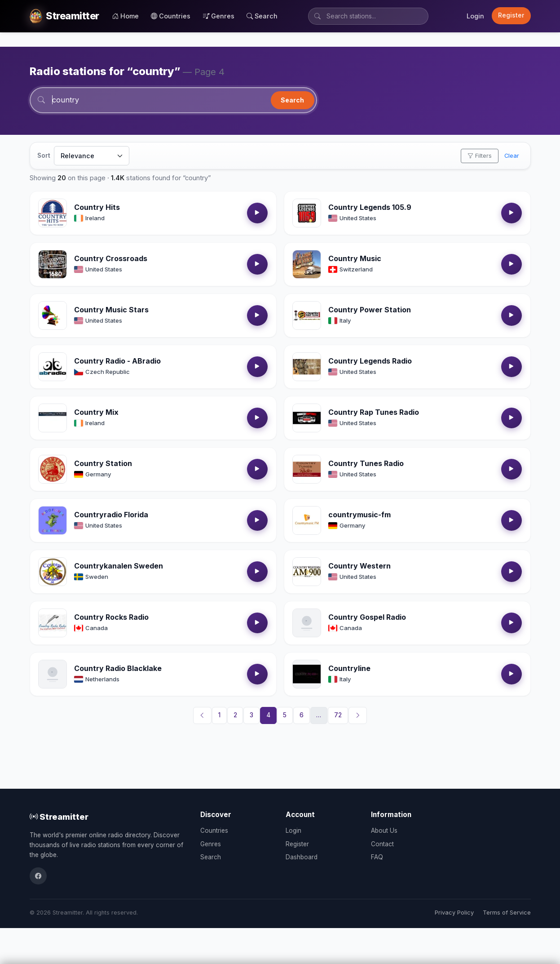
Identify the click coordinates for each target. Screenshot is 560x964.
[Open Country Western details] (307, 572)
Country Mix (96, 412)
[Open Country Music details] (307, 264)
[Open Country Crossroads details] (53, 264)
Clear (512, 156)
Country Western (359, 566)
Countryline (349, 668)
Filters (480, 156)
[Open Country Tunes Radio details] (307, 469)
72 (338, 715)
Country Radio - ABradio (117, 361)
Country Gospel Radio (367, 617)
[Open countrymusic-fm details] (307, 520)
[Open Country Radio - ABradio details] (53, 367)
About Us (384, 831)
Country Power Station (370, 310)
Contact (382, 844)
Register (511, 15)
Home (126, 16)
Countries (171, 16)
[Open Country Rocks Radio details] (53, 623)
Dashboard (302, 857)
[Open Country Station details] (53, 469)
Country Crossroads (111, 258)
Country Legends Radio (370, 361)
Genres (219, 16)
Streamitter (59, 817)
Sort (44, 155)
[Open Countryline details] (307, 674)
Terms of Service (507, 913)
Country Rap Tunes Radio (374, 412)
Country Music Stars (111, 310)
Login (475, 16)
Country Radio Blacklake (118, 668)
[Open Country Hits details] (53, 213)
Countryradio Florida (111, 515)
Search (262, 16)
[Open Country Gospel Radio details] (307, 623)
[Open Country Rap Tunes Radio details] (307, 418)
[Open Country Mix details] (53, 418)
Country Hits (97, 207)
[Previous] (203, 715)
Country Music (355, 258)
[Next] (358, 715)
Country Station (103, 463)
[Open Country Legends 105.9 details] (307, 213)
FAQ (377, 857)
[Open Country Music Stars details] (53, 315)
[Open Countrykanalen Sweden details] (53, 572)
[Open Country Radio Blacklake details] (53, 674)
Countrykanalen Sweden (119, 566)
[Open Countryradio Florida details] (53, 520)
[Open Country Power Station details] (307, 315)
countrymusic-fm (359, 515)
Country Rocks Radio (111, 617)
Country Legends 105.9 (370, 207)
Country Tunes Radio (366, 463)
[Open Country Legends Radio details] (307, 367)
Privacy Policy (454, 913)
